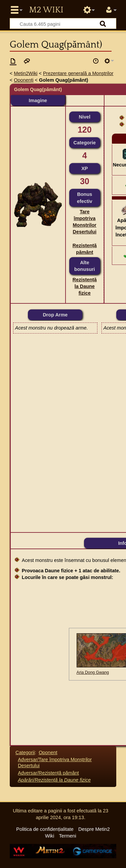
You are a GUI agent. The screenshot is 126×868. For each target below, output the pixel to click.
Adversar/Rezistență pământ (48, 773)
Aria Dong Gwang (93, 672)
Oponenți (24, 80)
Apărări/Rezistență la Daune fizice (54, 780)
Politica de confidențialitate (45, 829)
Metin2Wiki (26, 73)
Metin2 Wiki (46, 10)
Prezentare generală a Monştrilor (78, 73)
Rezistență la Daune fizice (85, 286)
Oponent (48, 752)
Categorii (25, 752)
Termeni (68, 836)
